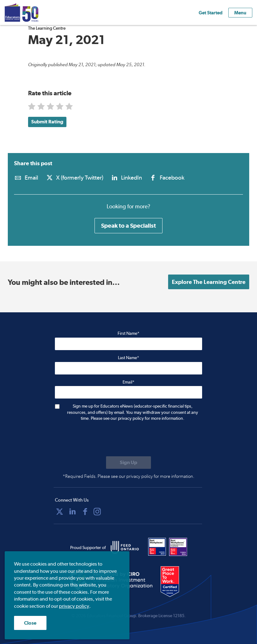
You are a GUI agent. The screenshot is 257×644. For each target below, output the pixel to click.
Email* (128, 382)
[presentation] (102, 439)
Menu (240, 13)
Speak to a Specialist (128, 225)
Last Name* (128, 358)
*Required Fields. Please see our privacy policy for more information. (128, 476)
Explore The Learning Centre (209, 282)
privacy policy (74, 606)
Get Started (211, 13)
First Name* (128, 333)
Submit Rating (47, 122)
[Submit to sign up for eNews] (128, 463)
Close (30, 623)
